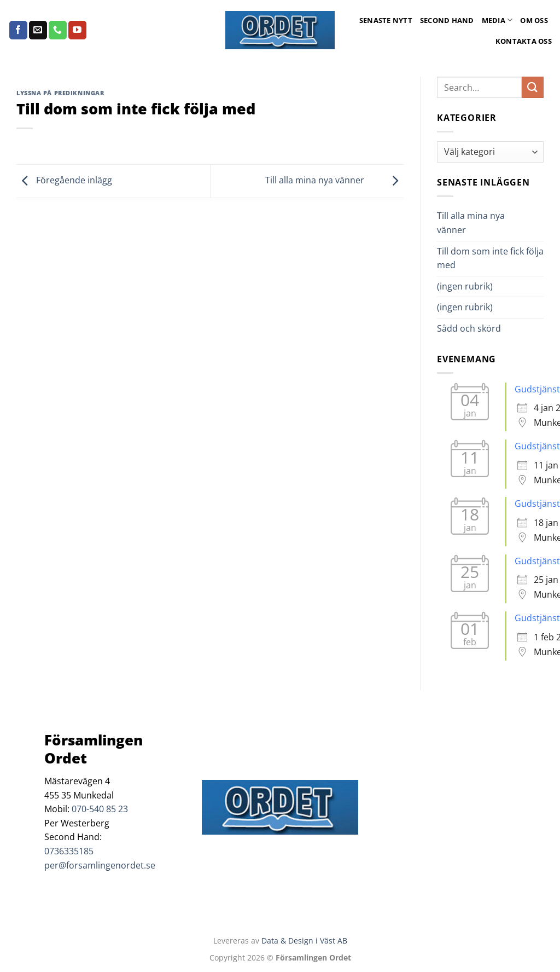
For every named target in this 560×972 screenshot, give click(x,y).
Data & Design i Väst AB (304, 941)
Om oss (534, 20)
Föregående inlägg (64, 180)
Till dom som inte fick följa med (490, 258)
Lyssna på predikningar (60, 93)
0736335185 (69, 851)
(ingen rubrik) (465, 286)
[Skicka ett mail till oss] (38, 30)
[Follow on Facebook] (18, 30)
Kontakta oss (524, 41)
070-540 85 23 (100, 809)
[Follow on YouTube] (77, 30)
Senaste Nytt (386, 20)
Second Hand (447, 20)
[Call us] (58, 30)
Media (497, 20)
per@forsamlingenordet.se (100, 865)
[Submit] (533, 87)
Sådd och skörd (469, 328)
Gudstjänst (537, 389)
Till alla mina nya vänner (334, 180)
